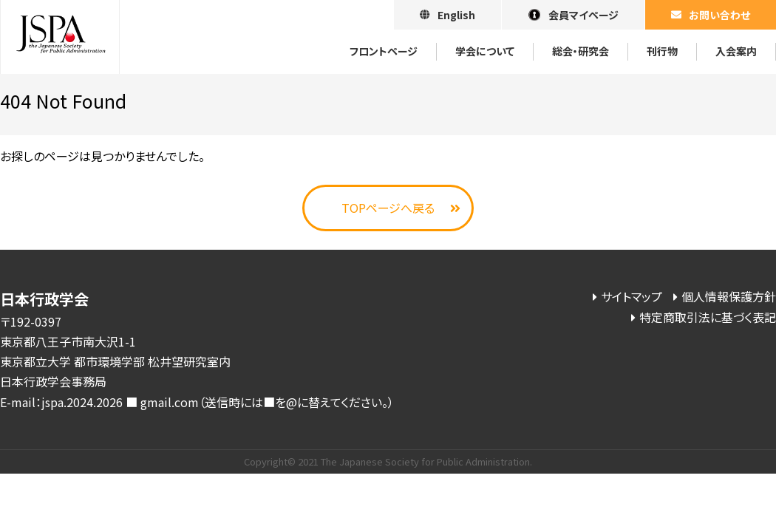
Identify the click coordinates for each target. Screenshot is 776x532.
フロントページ (384, 51)
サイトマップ (632, 296)
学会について (485, 51)
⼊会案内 (736, 51)
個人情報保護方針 (729, 296)
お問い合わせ (719, 15)
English (456, 15)
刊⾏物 (662, 51)
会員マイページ (583, 15)
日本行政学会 (60, 37)
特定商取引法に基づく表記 (708, 317)
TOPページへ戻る (388, 208)
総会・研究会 (581, 51)
